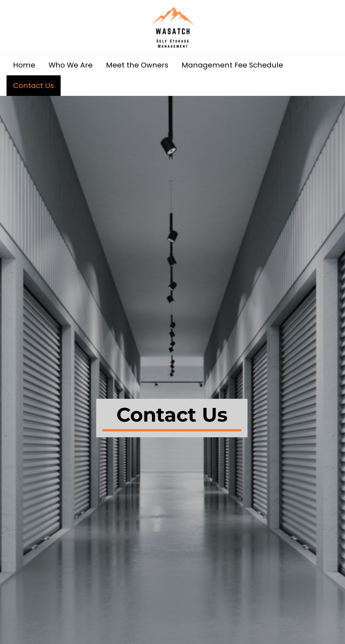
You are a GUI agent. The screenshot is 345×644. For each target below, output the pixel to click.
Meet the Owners (140, 65)
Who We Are (72, 65)
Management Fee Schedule (236, 65)
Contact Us (34, 86)
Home (25, 65)
